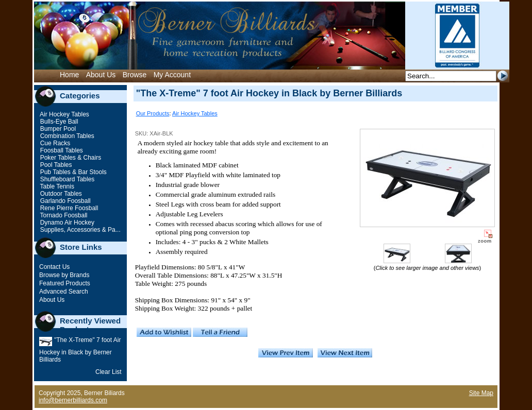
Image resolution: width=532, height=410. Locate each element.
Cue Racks (54, 143)
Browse (135, 75)
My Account (172, 75)
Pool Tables (55, 165)
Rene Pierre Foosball (68, 208)
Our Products (153, 113)
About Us (101, 75)
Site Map (481, 393)
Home (69, 75)
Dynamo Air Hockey (66, 223)
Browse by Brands (64, 275)
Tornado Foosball (63, 215)
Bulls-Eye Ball (58, 122)
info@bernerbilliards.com (73, 400)
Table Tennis (56, 186)
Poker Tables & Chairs (70, 158)
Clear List (109, 372)
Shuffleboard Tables (66, 179)
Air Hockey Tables (64, 114)
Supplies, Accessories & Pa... (79, 230)
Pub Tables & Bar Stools (72, 172)
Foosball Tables (61, 150)
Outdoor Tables (60, 194)
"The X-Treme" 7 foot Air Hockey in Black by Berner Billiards (80, 349)
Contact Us (54, 267)
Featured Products (65, 283)
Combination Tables (66, 136)
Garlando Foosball (64, 201)
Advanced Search (64, 292)
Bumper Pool (57, 129)
